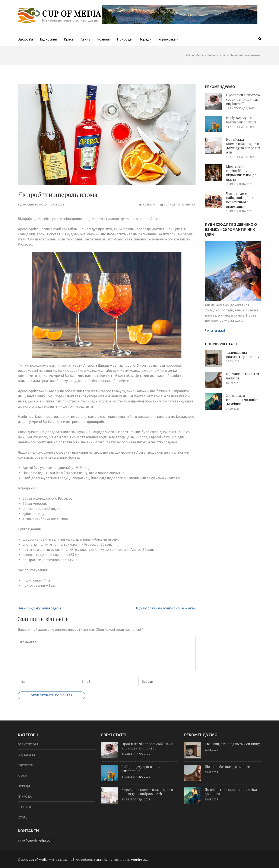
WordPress (139, 860)
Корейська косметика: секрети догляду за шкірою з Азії (243, 146)
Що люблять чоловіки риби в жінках (166, 608)
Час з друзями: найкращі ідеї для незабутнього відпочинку (241, 200)
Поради (145, 39)
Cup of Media (72, 13)
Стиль (85, 39)
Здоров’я (26, 39)
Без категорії (28, 744)
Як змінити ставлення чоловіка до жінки (242, 400)
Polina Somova (35, 204)
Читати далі (215, 331)
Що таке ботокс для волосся (243, 376)
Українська (167, 39)
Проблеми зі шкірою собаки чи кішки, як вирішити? (243, 99)
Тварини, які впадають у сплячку (243, 354)
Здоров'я (25, 765)
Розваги (104, 39)
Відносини (49, 39)
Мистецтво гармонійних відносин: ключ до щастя (241, 173)
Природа (124, 39)
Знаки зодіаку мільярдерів (40, 608)
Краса (69, 39)
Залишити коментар (180, 204)
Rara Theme (103, 860)
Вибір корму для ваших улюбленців (241, 120)
